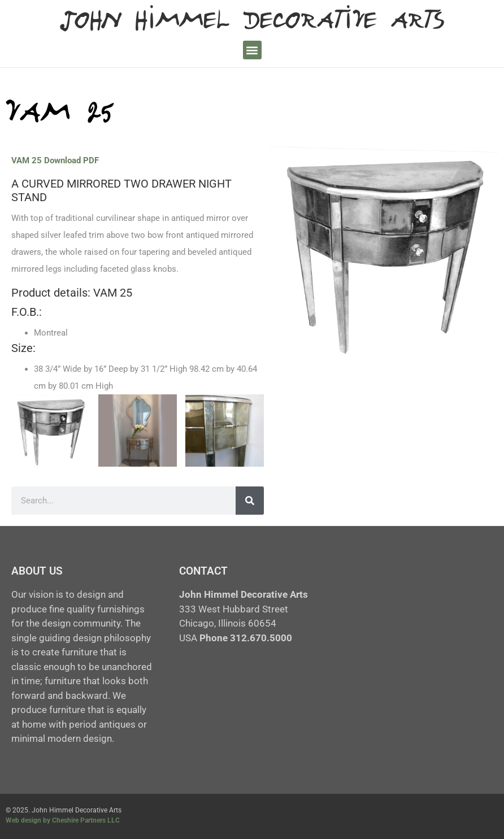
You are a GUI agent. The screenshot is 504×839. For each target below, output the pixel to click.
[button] (252, 50)
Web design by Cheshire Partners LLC (63, 820)
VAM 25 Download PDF (55, 160)
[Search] (250, 501)
